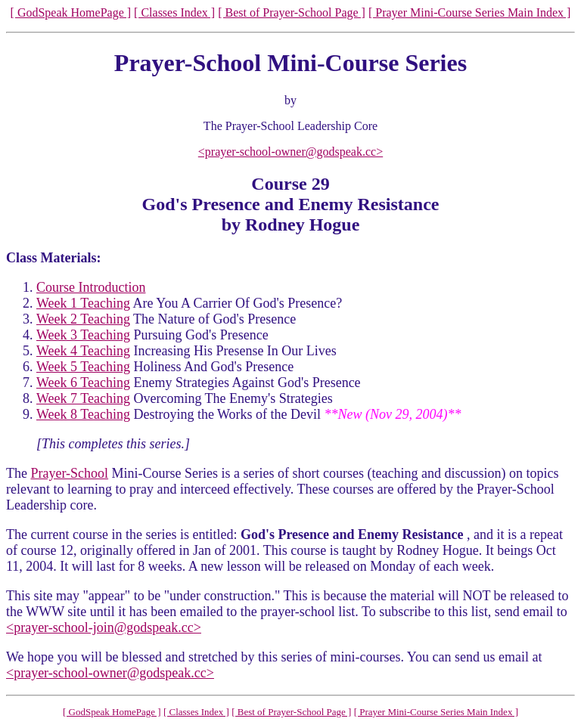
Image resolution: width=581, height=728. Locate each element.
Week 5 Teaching (83, 367)
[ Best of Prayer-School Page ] (292, 12)
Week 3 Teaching (83, 335)
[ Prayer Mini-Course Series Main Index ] (470, 12)
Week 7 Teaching (83, 398)
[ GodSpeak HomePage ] (71, 12)
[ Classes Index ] (174, 12)
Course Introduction (91, 287)
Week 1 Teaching (83, 303)
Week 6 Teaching (83, 383)
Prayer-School (69, 473)
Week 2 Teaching (83, 319)
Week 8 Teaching (83, 414)
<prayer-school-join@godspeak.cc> (104, 627)
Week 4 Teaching (83, 351)
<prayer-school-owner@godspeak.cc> (290, 152)
